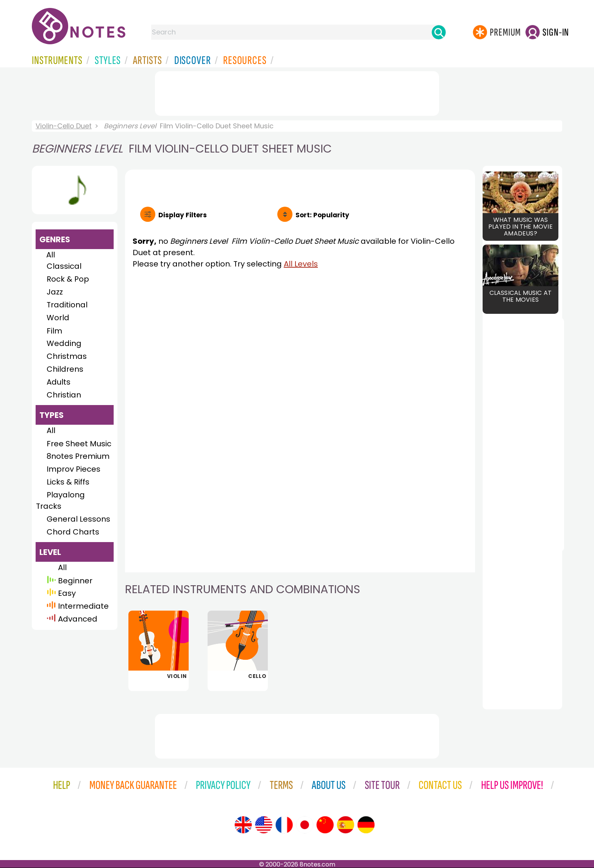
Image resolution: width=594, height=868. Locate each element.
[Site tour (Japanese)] (305, 825)
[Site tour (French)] (284, 825)
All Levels (301, 264)
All (51, 255)
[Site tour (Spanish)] (345, 825)
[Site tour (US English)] (264, 825)
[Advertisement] (297, 92)
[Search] (439, 32)
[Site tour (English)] (243, 825)
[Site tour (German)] (366, 825)
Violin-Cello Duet (64, 126)
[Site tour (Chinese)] (325, 825)
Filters (183, 215)
